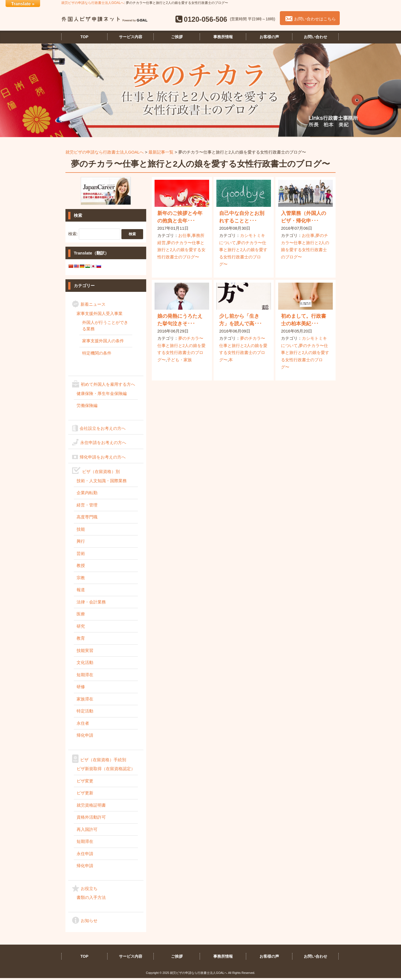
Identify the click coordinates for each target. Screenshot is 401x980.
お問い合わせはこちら (315, 20)
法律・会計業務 (91, 604)
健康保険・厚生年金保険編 (102, 395)
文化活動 (85, 664)
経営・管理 (87, 507)
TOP (85, 38)
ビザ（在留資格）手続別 (103, 761)
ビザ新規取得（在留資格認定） (106, 771)
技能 (81, 531)
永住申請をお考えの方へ (103, 444)
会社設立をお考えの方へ (103, 430)
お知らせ (89, 922)
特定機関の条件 (97, 355)
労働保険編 (87, 407)
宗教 (81, 579)
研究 (81, 628)
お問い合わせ (316, 38)
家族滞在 (85, 701)
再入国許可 (87, 831)
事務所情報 (223, 38)
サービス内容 (131, 38)
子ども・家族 (179, 361)
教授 (81, 567)
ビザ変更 (85, 783)
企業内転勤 (87, 495)
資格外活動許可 (91, 819)
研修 (81, 689)
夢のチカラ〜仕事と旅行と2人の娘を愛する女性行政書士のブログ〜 (181, 251)
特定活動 (85, 713)
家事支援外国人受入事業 (100, 315)
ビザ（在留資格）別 (101, 473)
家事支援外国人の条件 (103, 343)
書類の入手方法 (91, 899)
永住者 (83, 725)
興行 (81, 543)
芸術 (81, 555)
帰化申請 (85, 737)
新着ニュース (93, 306)
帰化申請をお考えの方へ (103, 459)
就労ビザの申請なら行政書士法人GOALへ (93, 3)
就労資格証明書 (91, 807)
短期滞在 (85, 676)
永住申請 (85, 855)
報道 (81, 592)
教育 (81, 640)
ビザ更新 (85, 795)
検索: (73, 235)
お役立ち (89, 890)
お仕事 (184, 237)
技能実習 (85, 652)
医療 (81, 616)
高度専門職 (87, 519)
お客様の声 (269, 38)
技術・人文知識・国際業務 (102, 482)
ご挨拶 (177, 38)
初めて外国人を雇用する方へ (108, 386)
